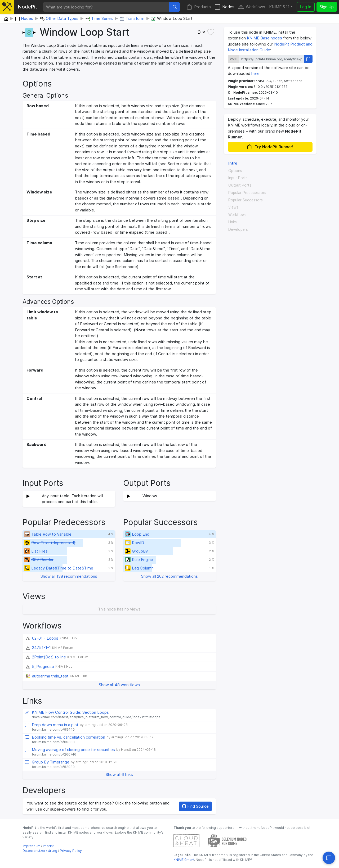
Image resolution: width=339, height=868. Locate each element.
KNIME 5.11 (279, 7)
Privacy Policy (71, 851)
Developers (238, 229)
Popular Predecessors (247, 193)
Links (233, 222)
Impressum (31, 846)
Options (235, 171)
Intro (233, 163)
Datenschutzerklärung (40, 851)
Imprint (48, 846)
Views (233, 207)
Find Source (195, 806)
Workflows (252, 7)
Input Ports (238, 178)
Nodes (225, 7)
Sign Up (327, 7)
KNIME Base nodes (264, 38)
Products (199, 7)
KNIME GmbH (184, 860)
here (255, 73)
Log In (305, 7)
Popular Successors (246, 200)
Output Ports (240, 185)
